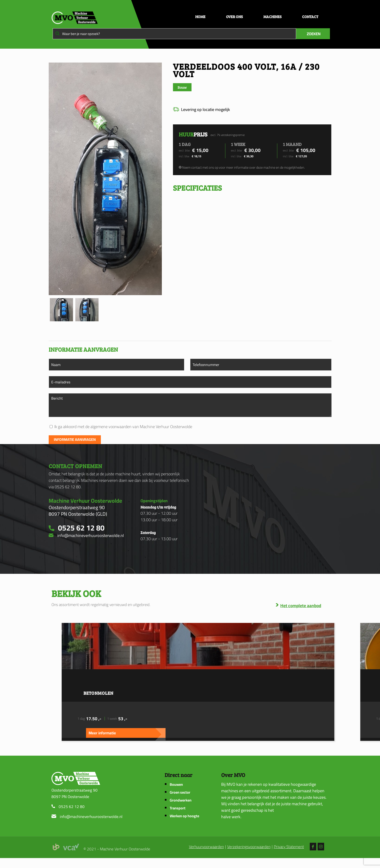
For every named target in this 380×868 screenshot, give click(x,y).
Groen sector (180, 792)
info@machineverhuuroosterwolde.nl (91, 817)
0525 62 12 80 (72, 807)
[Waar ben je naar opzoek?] (174, 34)
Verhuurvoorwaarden (206, 847)
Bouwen (176, 784)
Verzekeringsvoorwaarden (249, 847)
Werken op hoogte (184, 816)
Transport (178, 808)
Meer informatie (102, 733)
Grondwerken (181, 800)
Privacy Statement (289, 847)
